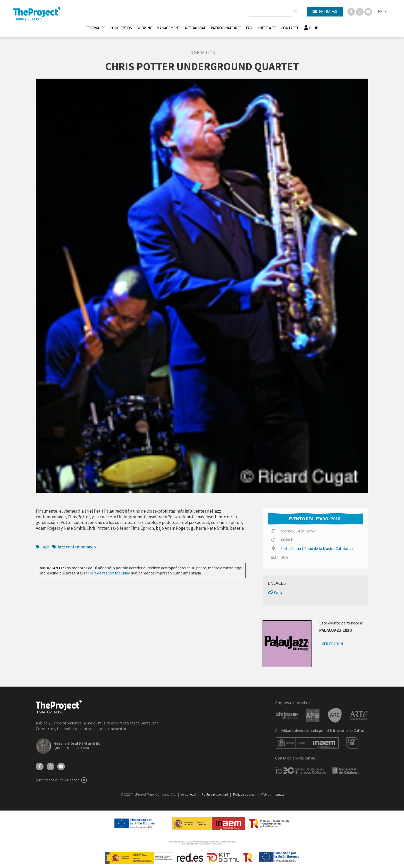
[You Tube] (368, 11)
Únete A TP (267, 28)
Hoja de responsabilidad (109, 573)
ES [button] (381, 12)
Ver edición (332, 644)
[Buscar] (296, 11)
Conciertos (121, 28)
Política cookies (245, 794)
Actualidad (196, 28)
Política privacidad (215, 794)
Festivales (95, 28)
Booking (144, 28)
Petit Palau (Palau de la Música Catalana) (317, 548)
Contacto (290, 28)
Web (275, 592)
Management (169, 28)
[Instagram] (360, 11)
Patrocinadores (226, 28)
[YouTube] (61, 766)
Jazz (43, 547)
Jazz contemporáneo (74, 547)
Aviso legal (189, 794)
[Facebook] (352, 11)
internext (278, 794)
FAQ (249, 28)
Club (311, 28)
